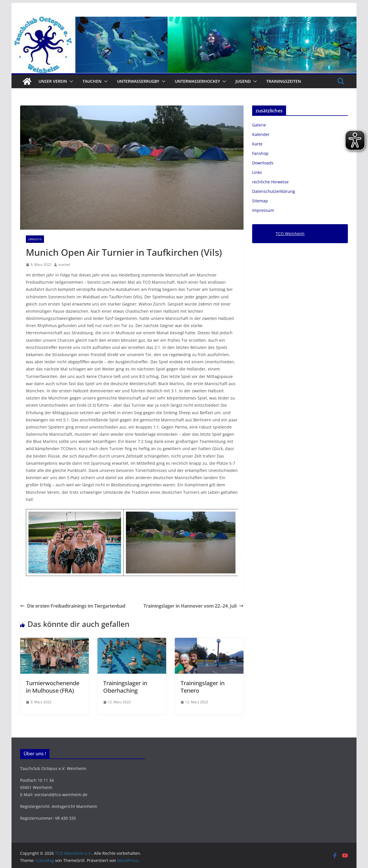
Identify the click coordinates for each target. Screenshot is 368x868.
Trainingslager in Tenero (203, 687)
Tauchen (92, 81)
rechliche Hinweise (270, 182)
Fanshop (260, 153)
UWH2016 (35, 239)
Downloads (263, 163)
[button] (70, 81)
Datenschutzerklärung (274, 191)
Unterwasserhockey (197, 81)
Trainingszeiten (284, 81)
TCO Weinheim (290, 234)
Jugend (243, 81)
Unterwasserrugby (138, 81)
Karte (257, 144)
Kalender (261, 134)
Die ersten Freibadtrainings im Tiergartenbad (73, 606)
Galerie (259, 125)
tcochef (64, 265)
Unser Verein (53, 81)
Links (257, 172)
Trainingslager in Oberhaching (125, 687)
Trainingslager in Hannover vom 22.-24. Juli (193, 606)
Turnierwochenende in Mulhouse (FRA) (53, 687)
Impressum (263, 210)
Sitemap (260, 201)
